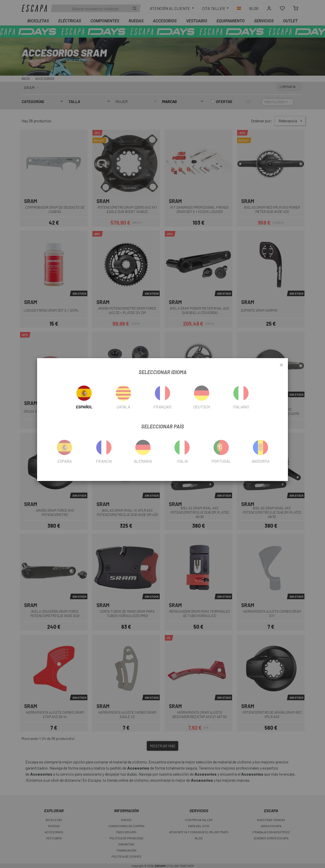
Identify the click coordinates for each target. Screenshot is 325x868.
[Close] (281, 365)
